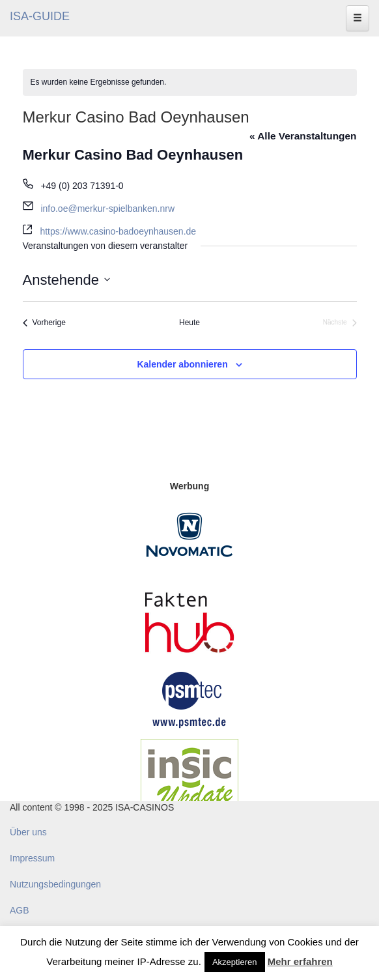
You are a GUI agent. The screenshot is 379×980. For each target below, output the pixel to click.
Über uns (28, 832)
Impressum (32, 858)
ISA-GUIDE (40, 16)
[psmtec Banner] (189, 698)
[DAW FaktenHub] (189, 619)
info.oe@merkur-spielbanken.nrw (107, 209)
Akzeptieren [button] (235, 962)
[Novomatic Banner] (189, 534)
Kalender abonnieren (182, 364)
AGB (20, 910)
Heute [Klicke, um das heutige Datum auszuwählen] (189, 323)
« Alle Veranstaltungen (303, 136)
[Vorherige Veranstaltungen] (44, 323)
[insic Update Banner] (189, 777)
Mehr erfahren (300, 961)
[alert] (190, 82)
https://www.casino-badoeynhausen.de (118, 231)
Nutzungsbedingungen (55, 884)
